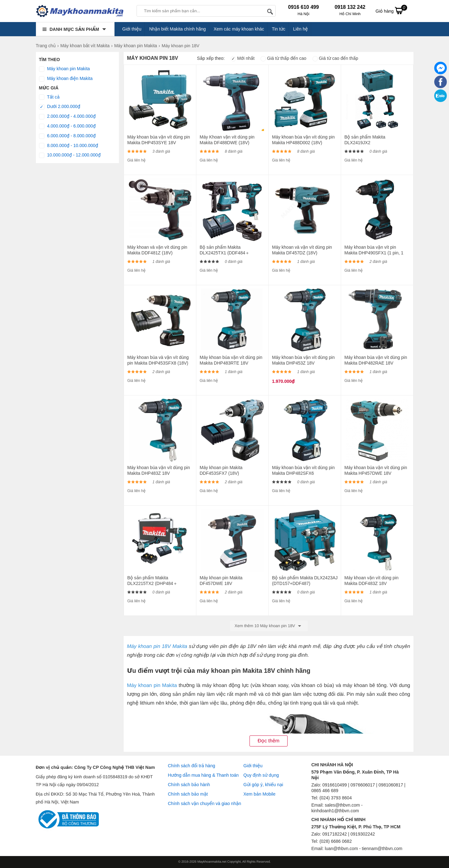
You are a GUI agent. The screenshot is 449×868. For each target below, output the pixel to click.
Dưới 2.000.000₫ (60, 107)
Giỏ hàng (391, 10)
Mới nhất (243, 58)
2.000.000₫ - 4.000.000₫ (67, 116)
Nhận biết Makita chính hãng (177, 29)
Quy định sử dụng (261, 775)
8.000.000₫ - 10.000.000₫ (69, 146)
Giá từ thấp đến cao (283, 58)
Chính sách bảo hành (189, 785)
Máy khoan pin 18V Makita (157, 647)
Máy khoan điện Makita (66, 79)
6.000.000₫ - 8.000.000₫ (67, 136)
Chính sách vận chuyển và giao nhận (205, 803)
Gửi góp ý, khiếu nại (263, 785)
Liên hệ (301, 29)
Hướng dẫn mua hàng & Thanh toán (203, 775)
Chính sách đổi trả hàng (192, 766)
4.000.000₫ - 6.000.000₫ (67, 126)
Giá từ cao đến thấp (335, 58)
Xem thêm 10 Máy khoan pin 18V (269, 626)
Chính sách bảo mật (188, 794)
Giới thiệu (132, 29)
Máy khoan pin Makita (65, 69)
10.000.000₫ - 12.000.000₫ (70, 155)
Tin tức (279, 29)
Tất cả (49, 97)
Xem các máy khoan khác (239, 29)
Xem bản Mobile (260, 794)
